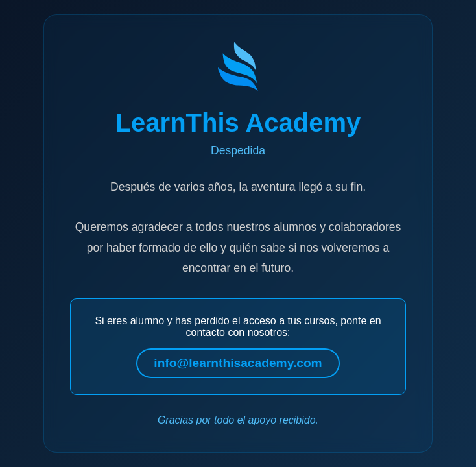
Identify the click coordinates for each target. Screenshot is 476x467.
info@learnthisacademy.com (238, 363)
